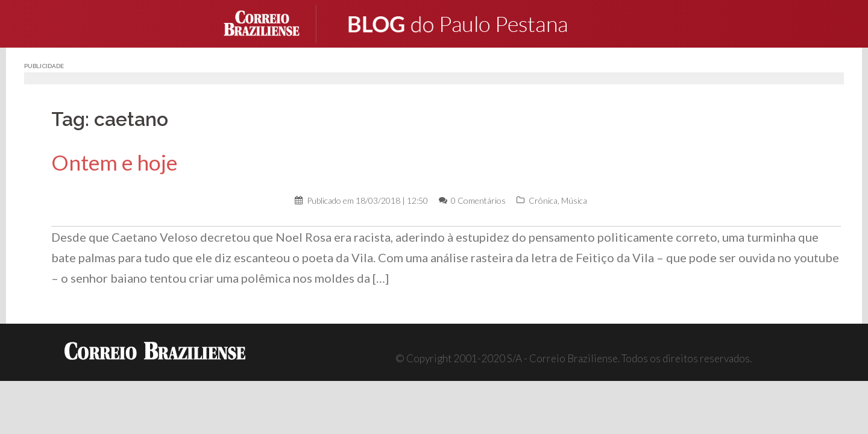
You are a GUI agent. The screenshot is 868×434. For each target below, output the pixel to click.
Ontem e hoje (114, 162)
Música (574, 200)
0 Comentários (478, 200)
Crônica (543, 200)
